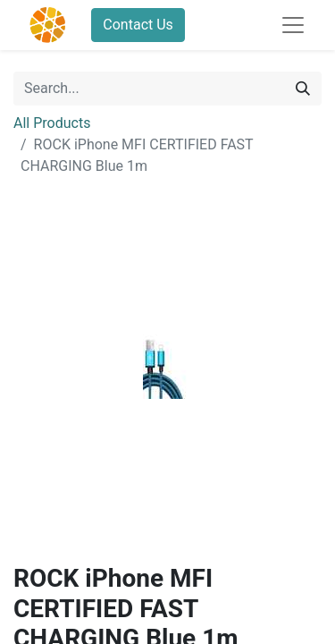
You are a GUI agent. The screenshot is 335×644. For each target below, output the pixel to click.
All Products (52, 123)
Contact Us (138, 25)
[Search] (303, 89)
